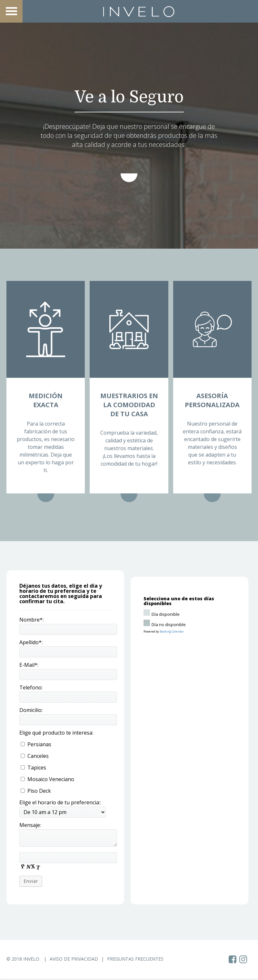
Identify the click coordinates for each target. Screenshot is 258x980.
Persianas (36, 744)
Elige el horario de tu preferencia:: (60, 802)
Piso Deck (36, 791)
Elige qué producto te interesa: (56, 733)
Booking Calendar (172, 631)
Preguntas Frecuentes (135, 959)
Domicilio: (31, 710)
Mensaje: (30, 825)
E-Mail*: (29, 665)
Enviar (31, 881)
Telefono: (31, 687)
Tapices (33, 768)
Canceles (35, 756)
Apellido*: (31, 642)
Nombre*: (31, 620)
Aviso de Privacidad (74, 959)
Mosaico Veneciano (47, 779)
